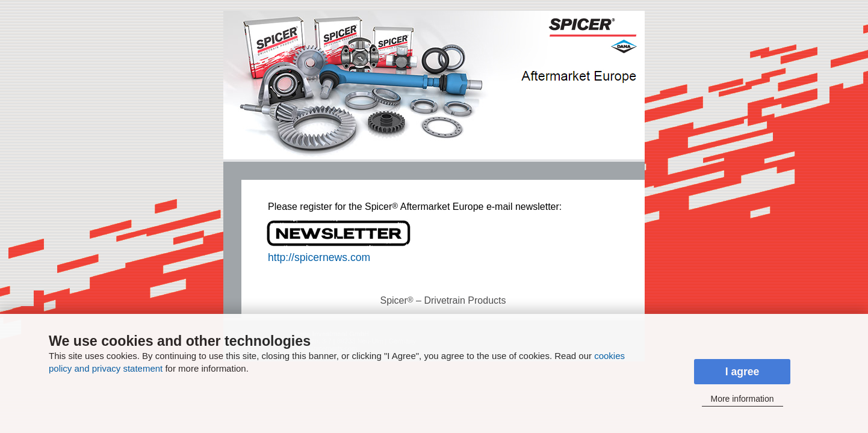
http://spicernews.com (319, 257)
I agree (742, 372)
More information (742, 399)
